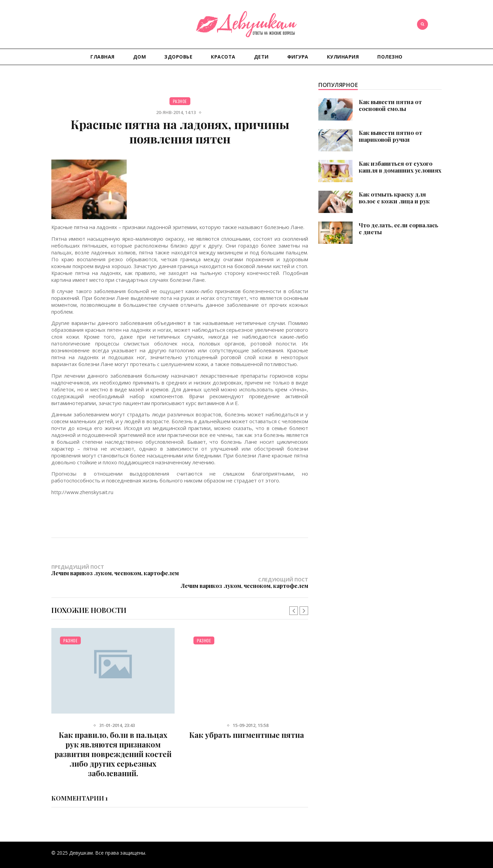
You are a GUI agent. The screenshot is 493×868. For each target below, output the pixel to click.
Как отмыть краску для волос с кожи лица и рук (394, 198)
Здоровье (178, 57)
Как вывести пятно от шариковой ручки (390, 136)
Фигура (298, 57)
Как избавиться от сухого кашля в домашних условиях (400, 167)
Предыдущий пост (116, 570)
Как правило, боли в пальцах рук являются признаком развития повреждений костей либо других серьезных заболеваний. (113, 741)
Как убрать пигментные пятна (247, 722)
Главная (103, 57)
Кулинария (343, 57)
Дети (261, 57)
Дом (140, 57)
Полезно (390, 57)
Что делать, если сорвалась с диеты (399, 228)
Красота (223, 57)
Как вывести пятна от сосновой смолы (390, 105)
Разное (180, 101)
